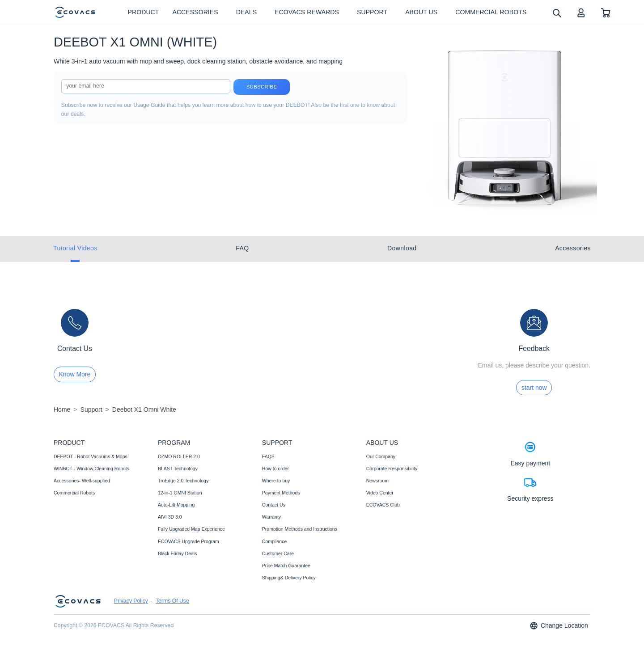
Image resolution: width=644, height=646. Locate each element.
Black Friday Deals (178, 553)
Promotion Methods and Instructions (300, 529)
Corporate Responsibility (392, 469)
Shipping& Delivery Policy (289, 578)
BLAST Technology (178, 469)
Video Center (380, 493)
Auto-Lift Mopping (176, 505)
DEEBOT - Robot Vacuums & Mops (91, 456)
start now (534, 388)
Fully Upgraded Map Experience (191, 529)
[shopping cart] (606, 12)
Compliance (274, 541)
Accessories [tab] (573, 248)
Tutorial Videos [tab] (75, 248)
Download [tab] (402, 248)
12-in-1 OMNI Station (180, 493)
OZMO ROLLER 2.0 (179, 456)
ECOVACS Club (383, 505)
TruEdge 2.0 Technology (183, 481)
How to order (275, 469)
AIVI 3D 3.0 (170, 517)
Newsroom (377, 481)
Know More (75, 374)
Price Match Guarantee (286, 566)
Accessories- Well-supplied (82, 481)
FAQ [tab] (242, 248)
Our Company (381, 456)
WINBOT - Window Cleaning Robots (91, 469)
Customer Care (278, 553)
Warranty (271, 517)
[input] (146, 86)
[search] (557, 13)
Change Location (559, 626)
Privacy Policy (131, 601)
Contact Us (274, 505)
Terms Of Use (172, 601)
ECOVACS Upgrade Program (189, 541)
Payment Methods (281, 493)
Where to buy (276, 481)
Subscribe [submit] (262, 87)
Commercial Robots (74, 493)
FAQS (268, 456)
